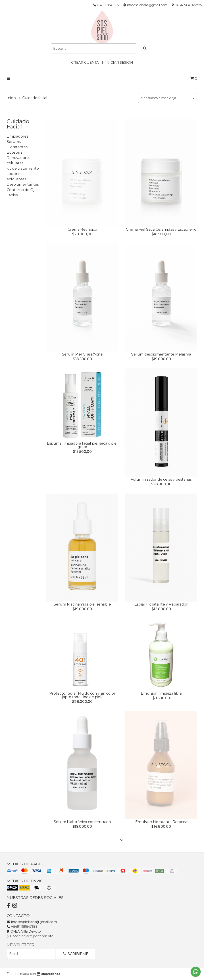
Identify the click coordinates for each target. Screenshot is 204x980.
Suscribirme (75, 954)
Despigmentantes (23, 184)
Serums (14, 142)
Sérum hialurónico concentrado (82, 822)
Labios (12, 195)
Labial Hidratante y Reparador (161, 604)
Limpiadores (17, 136)
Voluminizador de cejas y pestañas (161, 479)
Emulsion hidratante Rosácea (161, 822)
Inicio (12, 98)
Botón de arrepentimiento (30, 936)
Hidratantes (17, 147)
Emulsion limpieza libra (161, 693)
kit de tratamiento (23, 168)
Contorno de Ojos (22, 190)
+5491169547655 (22, 927)
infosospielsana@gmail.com (32, 922)
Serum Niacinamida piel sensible (82, 604)
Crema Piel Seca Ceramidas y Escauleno (161, 229)
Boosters (15, 152)
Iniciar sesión (119, 62)
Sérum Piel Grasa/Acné (82, 354)
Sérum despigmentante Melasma (161, 354)
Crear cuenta (85, 62)
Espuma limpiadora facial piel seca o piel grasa (82, 445)
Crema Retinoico (82, 229)
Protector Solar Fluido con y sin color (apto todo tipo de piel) (82, 695)
